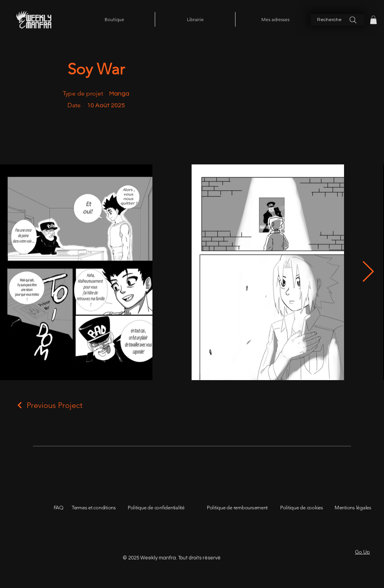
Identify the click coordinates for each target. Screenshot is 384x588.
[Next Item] (368, 272)
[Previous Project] (49, 405)
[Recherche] (337, 20)
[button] (373, 20)
